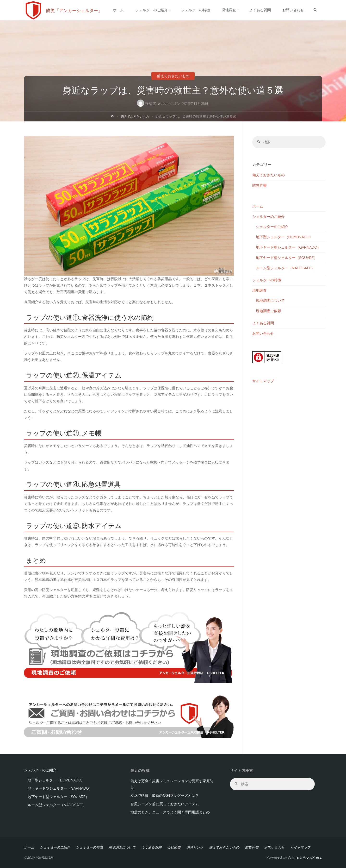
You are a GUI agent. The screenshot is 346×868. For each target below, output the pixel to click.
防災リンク (195, 847)
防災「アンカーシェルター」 (74, 10)
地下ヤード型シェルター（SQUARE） (287, 258)
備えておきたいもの (173, 76)
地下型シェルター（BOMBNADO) (283, 237)
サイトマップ (263, 381)
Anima (293, 857)
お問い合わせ (263, 333)
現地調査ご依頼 (269, 311)
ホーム (258, 206)
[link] (315, 10)
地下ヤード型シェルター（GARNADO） (288, 247)
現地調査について (270, 301)
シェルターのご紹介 (269, 217)
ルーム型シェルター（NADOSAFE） (285, 268)
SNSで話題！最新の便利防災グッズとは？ (165, 796)
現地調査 (259, 291)
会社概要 (174, 847)
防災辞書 (259, 185)
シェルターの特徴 (267, 280)
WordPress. (312, 857)
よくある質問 (263, 323)
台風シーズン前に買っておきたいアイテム (165, 804)
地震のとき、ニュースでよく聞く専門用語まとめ (170, 812)
